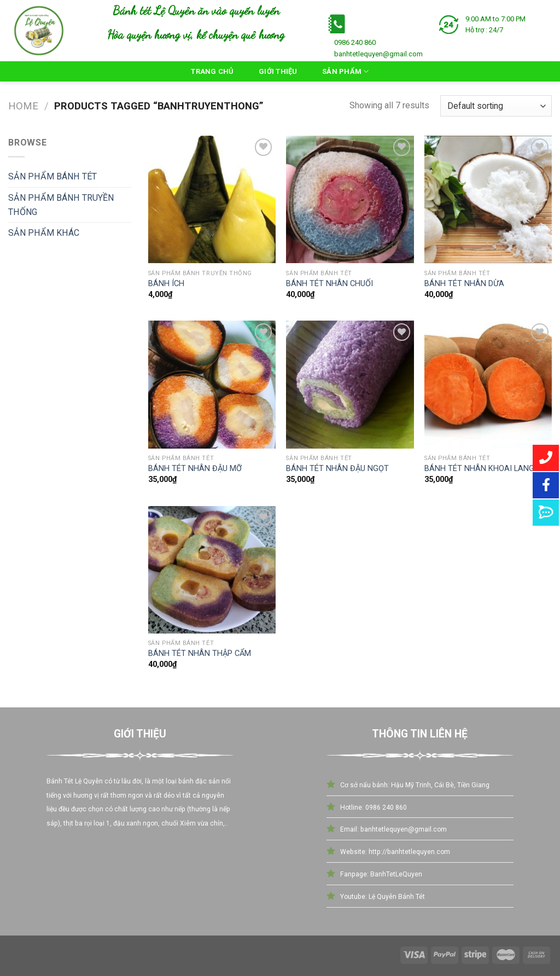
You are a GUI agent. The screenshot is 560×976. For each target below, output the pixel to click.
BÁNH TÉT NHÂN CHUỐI (329, 284)
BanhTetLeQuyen (396, 874)
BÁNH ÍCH (166, 284)
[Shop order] (496, 106)
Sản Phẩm (346, 71)
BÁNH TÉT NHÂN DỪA (464, 284)
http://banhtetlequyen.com (409, 852)
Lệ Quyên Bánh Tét (396, 897)
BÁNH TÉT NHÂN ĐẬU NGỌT (337, 469)
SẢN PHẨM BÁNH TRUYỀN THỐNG (61, 205)
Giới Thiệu (278, 71)
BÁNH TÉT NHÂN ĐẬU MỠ (195, 469)
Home (23, 106)
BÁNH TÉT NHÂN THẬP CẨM (200, 653)
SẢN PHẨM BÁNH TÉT (52, 176)
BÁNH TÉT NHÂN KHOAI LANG (479, 469)
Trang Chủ (212, 71)
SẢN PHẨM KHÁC (44, 233)
